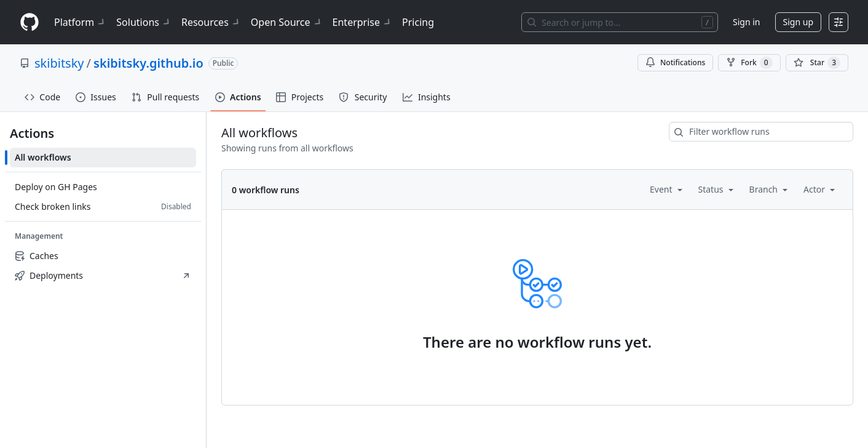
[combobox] (761, 132)
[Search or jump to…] (620, 22)
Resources (211, 22)
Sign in (746, 22)
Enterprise (362, 22)
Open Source (287, 22)
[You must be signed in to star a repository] (817, 63)
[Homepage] (30, 22)
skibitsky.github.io (148, 63)
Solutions (144, 22)
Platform (80, 22)
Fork (749, 63)
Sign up (798, 22)
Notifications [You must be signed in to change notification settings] (675, 62)
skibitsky (59, 63)
